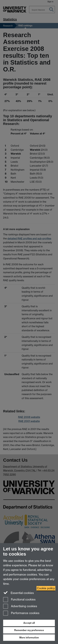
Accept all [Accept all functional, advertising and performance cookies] (29, 623)
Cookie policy (46, 588)
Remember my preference (29, 630)
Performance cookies (21, 613)
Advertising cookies (20, 606)
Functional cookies (19, 600)
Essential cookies (18, 593)
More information (29, 638)
